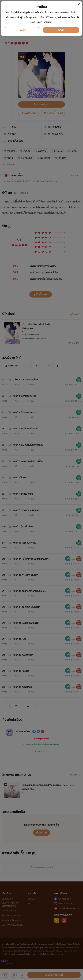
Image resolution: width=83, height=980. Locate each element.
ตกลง (61, 30)
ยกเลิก (22, 30)
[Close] (79, 4)
